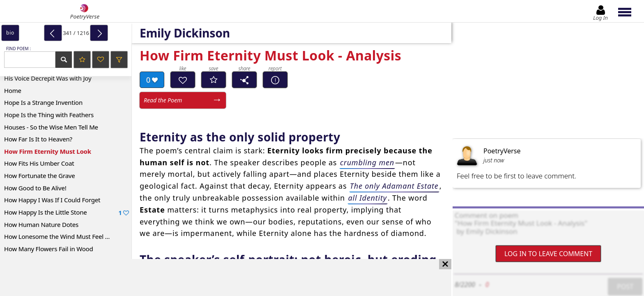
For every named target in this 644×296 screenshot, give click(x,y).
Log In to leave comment (548, 254)
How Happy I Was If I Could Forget (52, 200)
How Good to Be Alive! (35, 188)
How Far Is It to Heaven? (38, 139)
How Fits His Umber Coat (39, 163)
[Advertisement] (217, 277)
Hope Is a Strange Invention (43, 102)
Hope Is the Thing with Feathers (49, 115)
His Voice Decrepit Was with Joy (48, 78)
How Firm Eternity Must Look (48, 151)
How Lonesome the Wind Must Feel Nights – (66, 236)
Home (13, 90)
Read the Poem (163, 100)
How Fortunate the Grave (40, 176)
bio (10, 33)
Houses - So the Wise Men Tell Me (51, 127)
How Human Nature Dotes (41, 224)
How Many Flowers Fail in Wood (49, 249)
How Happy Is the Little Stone (67, 212)
